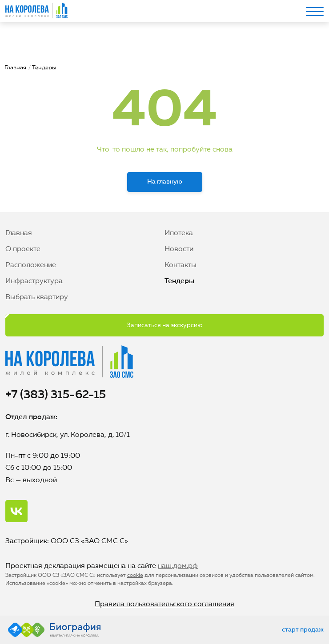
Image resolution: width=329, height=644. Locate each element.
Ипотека (179, 233)
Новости (179, 249)
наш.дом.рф (178, 566)
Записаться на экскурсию (165, 325)
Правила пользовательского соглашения (164, 604)
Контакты (181, 265)
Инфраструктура (34, 281)
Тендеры (179, 281)
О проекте (23, 249)
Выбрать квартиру (37, 297)
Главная (15, 68)
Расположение (31, 265)
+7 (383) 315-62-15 (56, 395)
